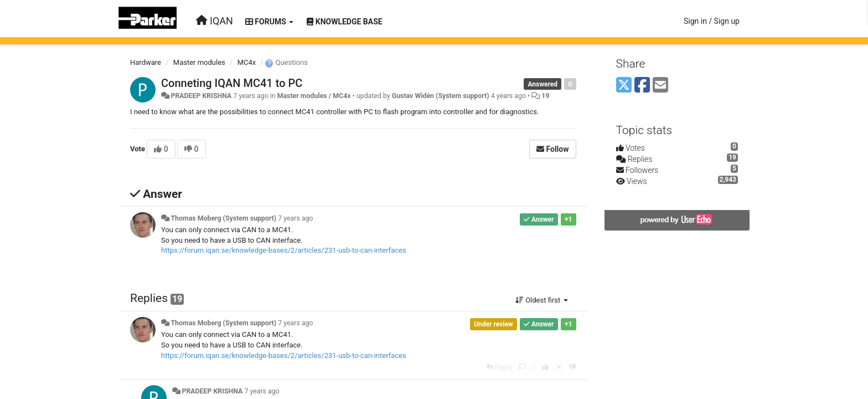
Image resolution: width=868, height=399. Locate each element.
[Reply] (499, 367)
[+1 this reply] (546, 367)
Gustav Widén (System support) (441, 96)
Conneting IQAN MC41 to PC (232, 83)
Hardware (146, 62)
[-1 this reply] (573, 367)
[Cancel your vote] (559, 367)
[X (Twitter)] (624, 86)
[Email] (660, 86)
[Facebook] (642, 86)
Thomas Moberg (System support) (223, 218)
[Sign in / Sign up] (712, 21)
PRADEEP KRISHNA (201, 96)
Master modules (199, 62)
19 (545, 96)
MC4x (247, 62)
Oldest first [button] (542, 300)
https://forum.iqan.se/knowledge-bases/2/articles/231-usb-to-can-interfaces (284, 250)
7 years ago (295, 218)
